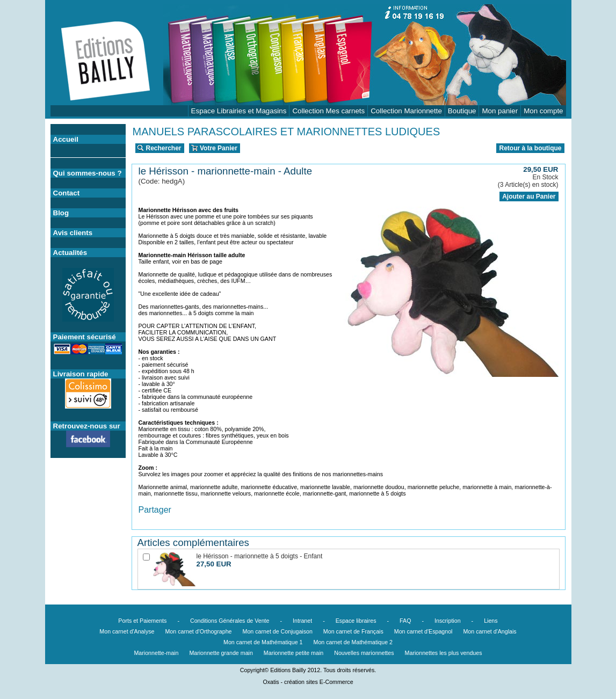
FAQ (405, 621)
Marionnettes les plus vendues (444, 653)
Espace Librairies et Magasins (239, 111)
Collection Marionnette (406, 111)
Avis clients (73, 233)
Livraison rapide (81, 374)
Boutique (462, 111)
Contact (67, 193)
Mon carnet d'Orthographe (198, 631)
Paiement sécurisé (85, 337)
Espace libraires (356, 621)
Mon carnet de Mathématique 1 (263, 642)
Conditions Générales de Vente (230, 621)
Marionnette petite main (293, 653)
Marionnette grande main (221, 653)
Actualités (70, 253)
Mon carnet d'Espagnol (423, 631)
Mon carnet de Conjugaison (278, 631)
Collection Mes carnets (328, 111)
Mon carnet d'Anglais (490, 631)
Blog (61, 213)
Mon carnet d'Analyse (127, 631)
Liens (491, 621)
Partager (155, 510)
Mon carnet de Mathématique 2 (353, 642)
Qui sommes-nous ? (88, 173)
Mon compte (543, 111)
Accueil (66, 139)
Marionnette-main (156, 653)
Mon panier (500, 111)
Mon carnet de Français (353, 631)
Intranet (302, 621)
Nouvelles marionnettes (364, 653)
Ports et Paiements (142, 621)
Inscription (448, 621)
